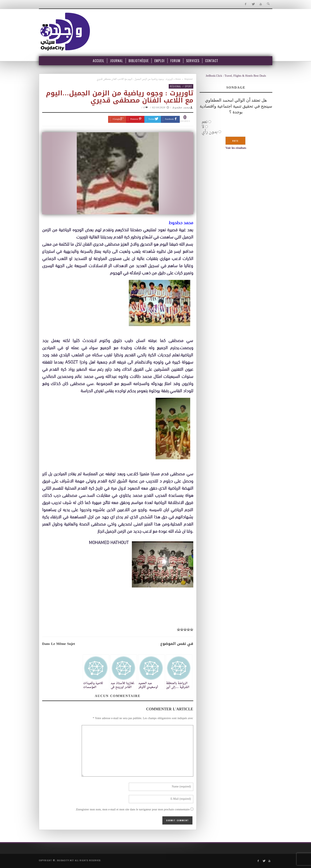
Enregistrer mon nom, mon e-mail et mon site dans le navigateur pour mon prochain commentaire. (133, 810)
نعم (205, 122)
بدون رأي (210, 132)
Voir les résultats (236, 148)
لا (203, 127)
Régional (189, 79)
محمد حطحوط (181, 108)
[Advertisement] (118, 636)
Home (178, 79)
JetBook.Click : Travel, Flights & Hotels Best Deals (236, 76)
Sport (188, 86)
